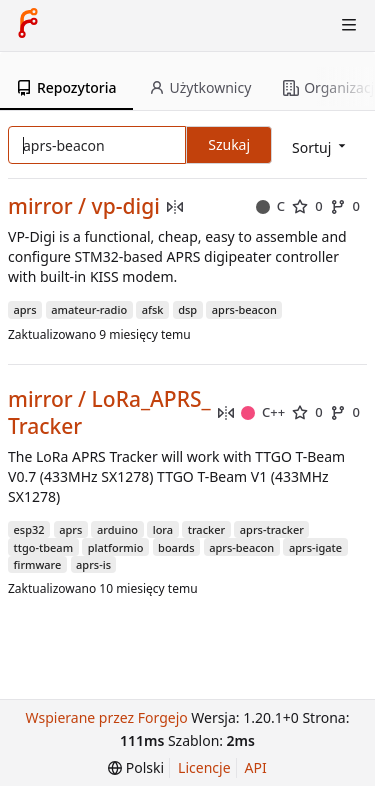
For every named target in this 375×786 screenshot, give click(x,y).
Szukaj (229, 144)
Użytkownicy (200, 87)
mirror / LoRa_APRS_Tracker (109, 413)
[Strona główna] (28, 25)
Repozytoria (66, 87)
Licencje (204, 767)
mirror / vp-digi (84, 206)
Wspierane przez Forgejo (107, 717)
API (256, 767)
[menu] (136, 768)
